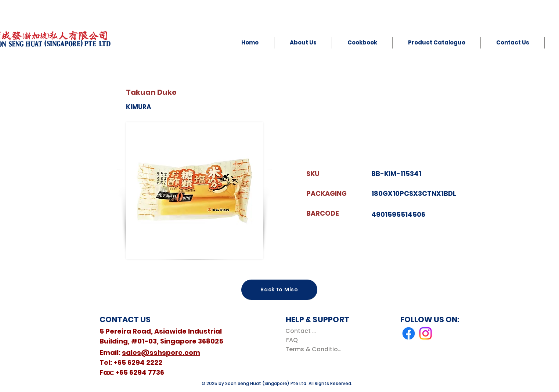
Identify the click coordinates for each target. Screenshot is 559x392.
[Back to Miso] (279, 290)
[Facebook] (409, 333)
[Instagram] (425, 333)
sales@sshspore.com (161, 353)
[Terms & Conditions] (315, 349)
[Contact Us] (302, 331)
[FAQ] (292, 340)
